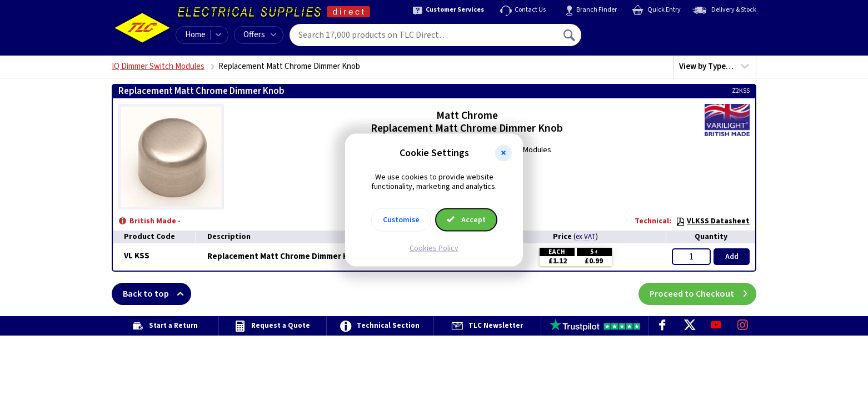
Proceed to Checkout (703, 294)
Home (195, 35)
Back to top (157, 294)
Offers (260, 35)
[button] (503, 153)
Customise (401, 219)
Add (732, 257)
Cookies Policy (434, 248)
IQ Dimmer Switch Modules (158, 66)
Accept (466, 219)
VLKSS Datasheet (713, 221)
